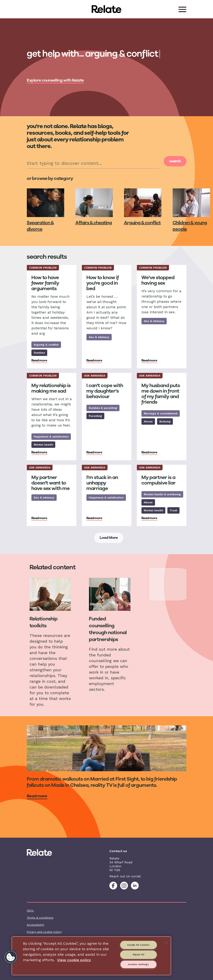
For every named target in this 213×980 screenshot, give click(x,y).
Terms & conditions (40, 918)
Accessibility (36, 925)
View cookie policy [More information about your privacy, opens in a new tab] (74, 960)
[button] (11, 957)
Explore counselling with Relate (55, 80)
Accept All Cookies (138, 945)
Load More (109, 538)
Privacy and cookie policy (44, 932)
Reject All (139, 955)
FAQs (30, 911)
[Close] (166, 943)
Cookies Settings (138, 964)
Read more (39, 360)
